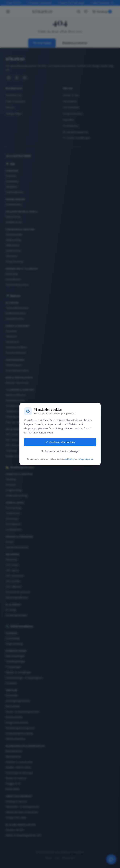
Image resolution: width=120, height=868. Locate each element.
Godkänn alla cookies (60, 442)
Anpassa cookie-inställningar (60, 451)
